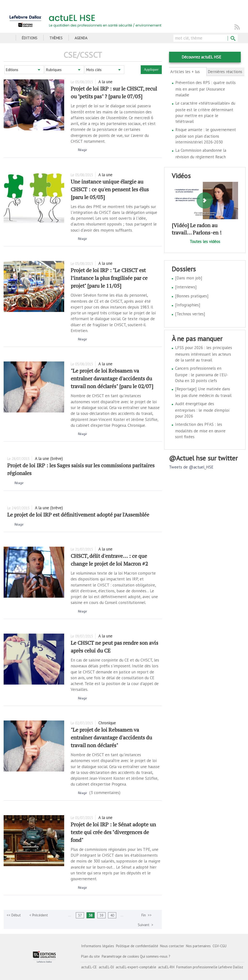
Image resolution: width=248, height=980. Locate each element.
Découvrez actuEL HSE (201, 57)
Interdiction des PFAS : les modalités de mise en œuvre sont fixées (200, 431)
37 (80, 915)
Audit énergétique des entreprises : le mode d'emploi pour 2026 (202, 410)
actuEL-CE (89, 967)
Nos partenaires (198, 946)
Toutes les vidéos (205, 242)
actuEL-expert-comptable (136, 967)
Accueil (9, 38)
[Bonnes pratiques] (192, 296)
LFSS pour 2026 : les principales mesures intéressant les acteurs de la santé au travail (204, 354)
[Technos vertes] (190, 314)
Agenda (81, 38)
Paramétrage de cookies (120, 956)
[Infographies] (188, 305)
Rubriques (54, 70)
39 (101, 915)
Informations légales (98, 946)
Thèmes (56, 38)
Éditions (30, 38)
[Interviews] (186, 287)
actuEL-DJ (106, 967)
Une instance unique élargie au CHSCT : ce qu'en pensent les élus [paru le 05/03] (110, 189)
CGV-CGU (220, 946)
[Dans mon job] (189, 278)
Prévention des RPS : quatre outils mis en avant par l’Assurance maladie (205, 89)
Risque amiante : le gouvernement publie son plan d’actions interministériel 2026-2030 (206, 136)
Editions (12, 70)
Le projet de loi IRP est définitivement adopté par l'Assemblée (78, 515)
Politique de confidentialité (137, 946)
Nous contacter (172, 946)
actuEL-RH (166, 967)
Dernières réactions (225, 72)
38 (91, 915)
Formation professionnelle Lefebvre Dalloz (210, 967)
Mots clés (94, 70)
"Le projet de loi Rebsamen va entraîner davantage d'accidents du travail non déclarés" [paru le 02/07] (112, 378)
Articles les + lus (188, 72)
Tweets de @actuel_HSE (191, 467)
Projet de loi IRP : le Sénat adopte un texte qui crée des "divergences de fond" (113, 832)
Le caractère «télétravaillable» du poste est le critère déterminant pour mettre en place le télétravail (205, 112)
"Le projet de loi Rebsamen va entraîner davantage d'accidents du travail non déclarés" (111, 737)
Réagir (83, 150)
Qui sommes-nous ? (155, 956)
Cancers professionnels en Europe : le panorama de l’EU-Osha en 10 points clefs (202, 374)
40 (112, 915)
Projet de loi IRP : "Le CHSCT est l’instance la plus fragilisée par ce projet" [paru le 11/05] (109, 278)
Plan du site (90, 956)
